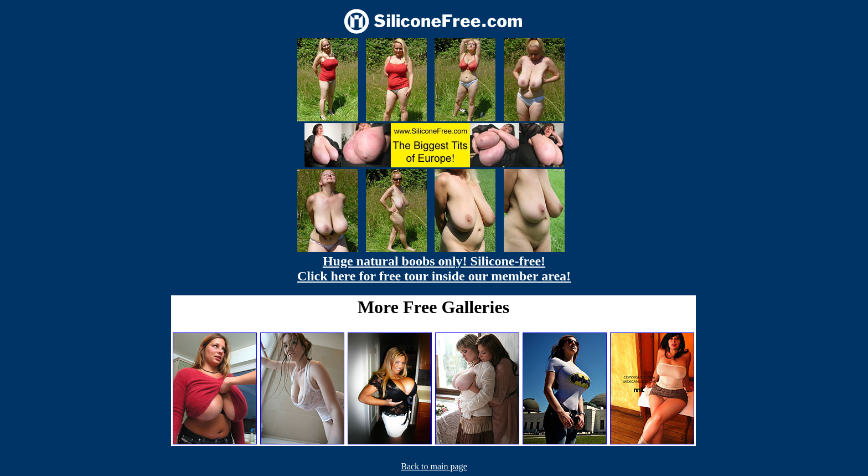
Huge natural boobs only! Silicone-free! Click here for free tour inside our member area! (434, 268)
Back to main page (434, 466)
